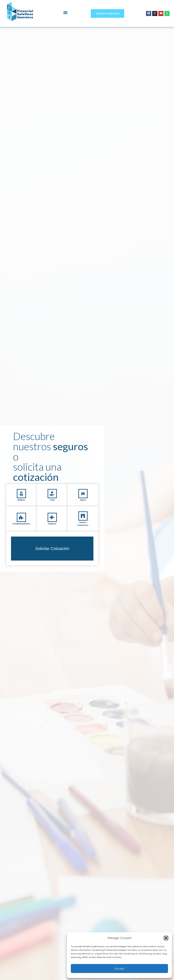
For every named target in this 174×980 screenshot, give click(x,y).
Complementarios (21, 536)
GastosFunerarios (83, 537)
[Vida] (52, 506)
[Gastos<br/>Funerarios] (83, 529)
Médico (21, 513)
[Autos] (83, 506)
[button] (166, 938)
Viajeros (52, 536)
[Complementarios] (21, 530)
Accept (119, 969)
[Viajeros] (52, 530)
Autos (83, 513)
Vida (52, 513)
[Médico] (21, 506)
